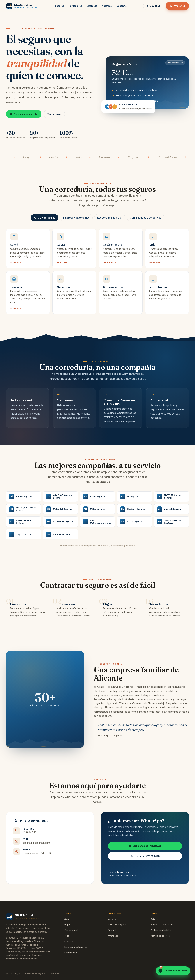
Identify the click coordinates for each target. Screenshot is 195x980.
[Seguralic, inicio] (22, 6)
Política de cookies (160, 936)
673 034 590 (154, 6)
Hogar (61, 248)
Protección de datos (161, 930)
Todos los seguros (117, 925)
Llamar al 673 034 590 (145, 860)
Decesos (16, 289)
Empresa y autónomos (76, 947)
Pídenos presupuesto (24, 114)
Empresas (92, 6)
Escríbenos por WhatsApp (145, 850)
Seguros (59, 6)
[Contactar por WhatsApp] (173, 971)
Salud (14, 247)
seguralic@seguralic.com (36, 845)
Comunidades (72, 953)
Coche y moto (72, 930)
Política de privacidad (162, 925)
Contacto (121, 6)
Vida (67, 936)
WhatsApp (177, 6)
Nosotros (107, 6)
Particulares (75, 6)
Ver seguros (54, 114)
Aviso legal (156, 919)
